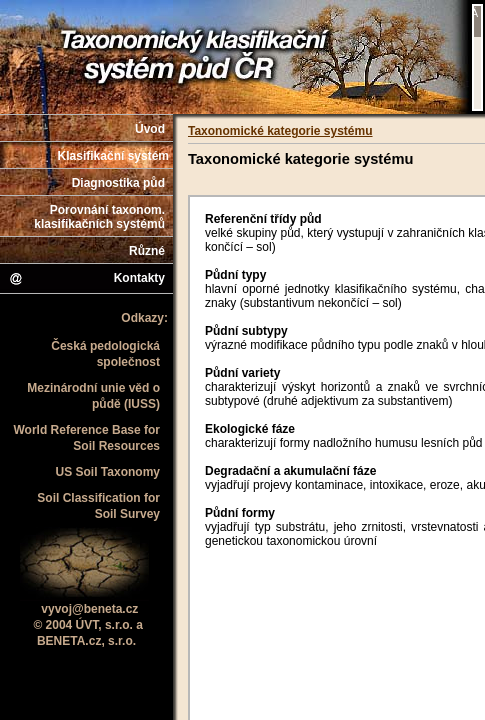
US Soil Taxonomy (108, 472)
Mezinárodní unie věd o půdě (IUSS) (93, 396)
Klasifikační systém (113, 156)
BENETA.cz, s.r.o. (86, 641)
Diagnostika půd (118, 183)
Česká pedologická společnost (105, 354)
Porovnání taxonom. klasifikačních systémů (99, 217)
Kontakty (86, 279)
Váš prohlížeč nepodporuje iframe (477, 57)
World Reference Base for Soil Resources (87, 438)
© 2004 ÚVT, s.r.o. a (88, 625)
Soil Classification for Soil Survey (98, 506)
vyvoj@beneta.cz (89, 609)
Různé (147, 251)
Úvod (150, 129)
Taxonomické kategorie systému (280, 131)
